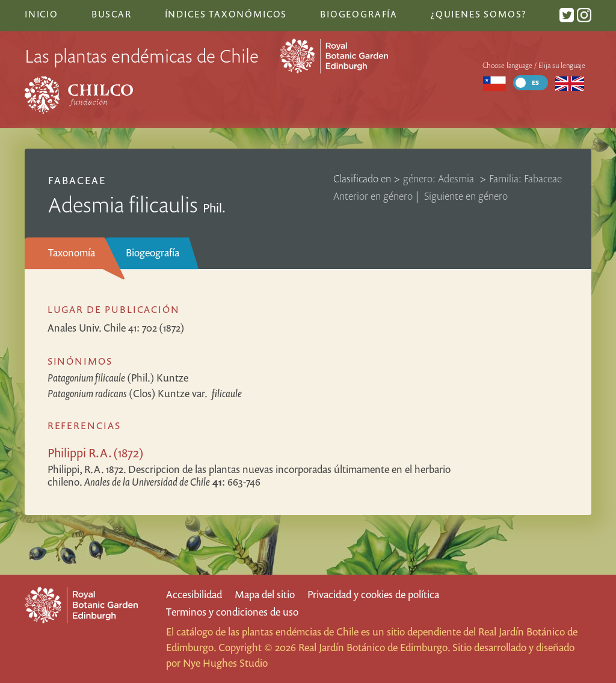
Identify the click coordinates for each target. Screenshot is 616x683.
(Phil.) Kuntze (118, 378)
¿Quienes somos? (479, 14)
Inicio (42, 14)
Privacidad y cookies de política (373, 594)
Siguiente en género (466, 196)
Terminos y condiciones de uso (232, 612)
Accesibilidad (194, 594)
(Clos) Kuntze (145, 393)
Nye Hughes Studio (225, 663)
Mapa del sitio (265, 594)
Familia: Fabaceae (525, 178)
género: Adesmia (440, 178)
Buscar (112, 14)
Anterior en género (373, 196)
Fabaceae (77, 180)
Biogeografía (152, 252)
